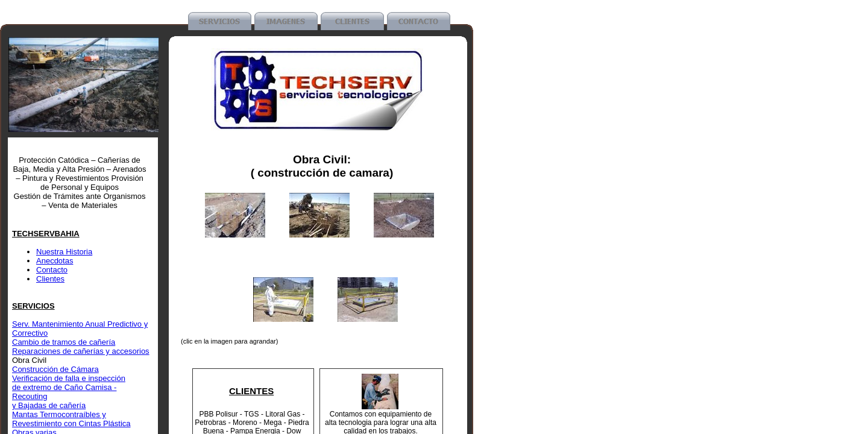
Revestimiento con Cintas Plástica (71, 423)
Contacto (52, 270)
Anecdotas (55, 261)
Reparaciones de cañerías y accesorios (81, 351)
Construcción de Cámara (55, 369)
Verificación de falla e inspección (69, 378)
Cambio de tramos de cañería (64, 342)
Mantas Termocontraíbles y (59, 414)
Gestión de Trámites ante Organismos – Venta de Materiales (80, 201)
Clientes (50, 279)
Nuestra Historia (64, 252)
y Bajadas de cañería (49, 405)
